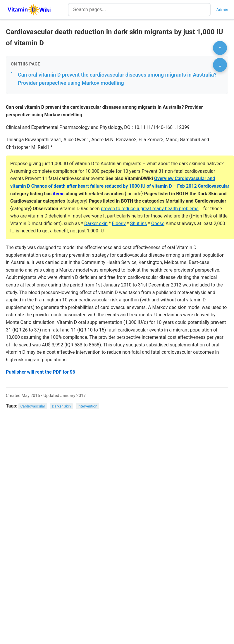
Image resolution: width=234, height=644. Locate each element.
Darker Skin (62, 406)
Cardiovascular (214, 186)
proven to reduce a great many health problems (150, 209)
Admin (222, 10)
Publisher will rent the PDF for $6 (41, 372)
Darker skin (96, 223)
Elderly (119, 223)
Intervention (87, 406)
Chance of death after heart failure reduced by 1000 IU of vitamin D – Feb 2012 (114, 186)
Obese (158, 223)
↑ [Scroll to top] (220, 48)
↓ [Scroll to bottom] (220, 65)
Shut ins (138, 223)
